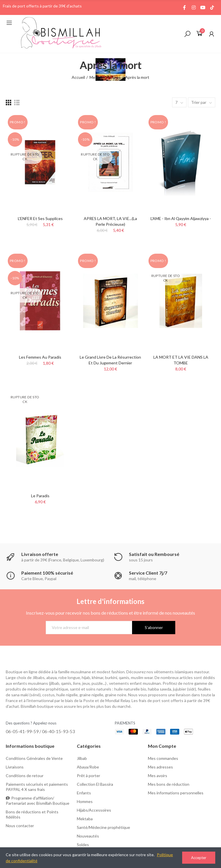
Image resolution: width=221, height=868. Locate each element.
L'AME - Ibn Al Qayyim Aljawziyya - (181, 218)
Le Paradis (40, 496)
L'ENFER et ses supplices (40, 218)
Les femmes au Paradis (40, 357)
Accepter (199, 858)
